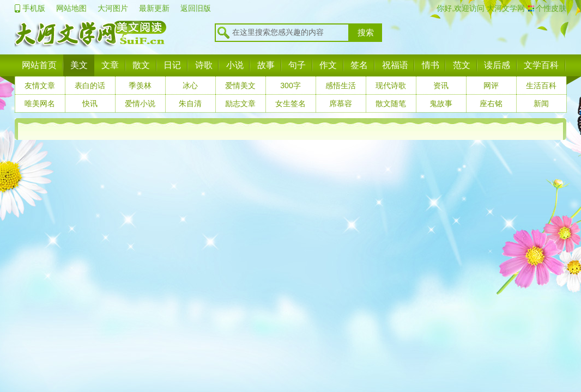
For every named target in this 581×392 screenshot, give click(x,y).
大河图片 (113, 8)
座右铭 (491, 103)
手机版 (34, 8)
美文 (79, 65)
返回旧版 (196, 8)
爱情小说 (140, 103)
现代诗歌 (391, 85)
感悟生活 (341, 85)
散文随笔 (391, 103)
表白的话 (90, 85)
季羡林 (140, 85)
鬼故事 (441, 103)
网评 (491, 85)
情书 (431, 65)
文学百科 (541, 65)
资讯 (441, 85)
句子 (297, 65)
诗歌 (204, 65)
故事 (266, 65)
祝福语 (395, 65)
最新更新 (154, 8)
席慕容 (341, 103)
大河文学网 (505, 8)
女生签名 (290, 103)
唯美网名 (40, 103)
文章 (110, 65)
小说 (235, 65)
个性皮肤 (551, 8)
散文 (141, 65)
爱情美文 (240, 85)
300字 (290, 85)
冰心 (190, 85)
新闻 (541, 103)
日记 (172, 65)
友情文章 (40, 85)
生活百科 (541, 85)
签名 (359, 65)
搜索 (366, 33)
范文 (462, 65)
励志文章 (240, 103)
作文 (328, 65)
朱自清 (190, 103)
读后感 (497, 65)
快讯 (90, 103)
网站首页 (39, 65)
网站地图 (71, 8)
